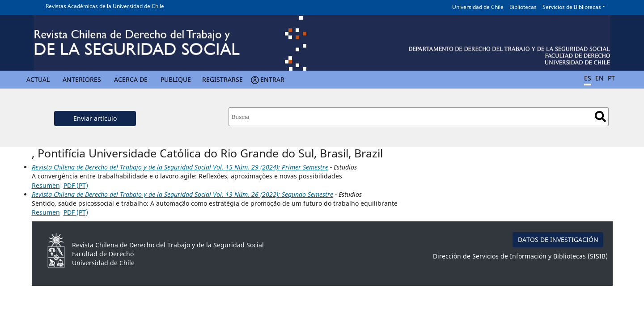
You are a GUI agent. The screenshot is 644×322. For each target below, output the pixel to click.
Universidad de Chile (478, 7)
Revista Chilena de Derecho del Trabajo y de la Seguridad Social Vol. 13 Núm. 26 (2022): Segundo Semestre (182, 194)
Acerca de (131, 79)
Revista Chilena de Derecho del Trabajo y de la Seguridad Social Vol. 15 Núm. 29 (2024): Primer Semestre (180, 167)
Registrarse (222, 79)
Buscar (600, 117)
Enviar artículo (95, 118)
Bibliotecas (523, 7)
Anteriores (82, 79)
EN (600, 78)
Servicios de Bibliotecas (572, 7)
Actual (38, 79)
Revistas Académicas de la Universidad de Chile (105, 6)
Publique (176, 79)
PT (611, 78)
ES (588, 78)
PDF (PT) (76, 185)
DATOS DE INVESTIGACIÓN (558, 239)
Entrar (272, 79)
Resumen (46, 185)
